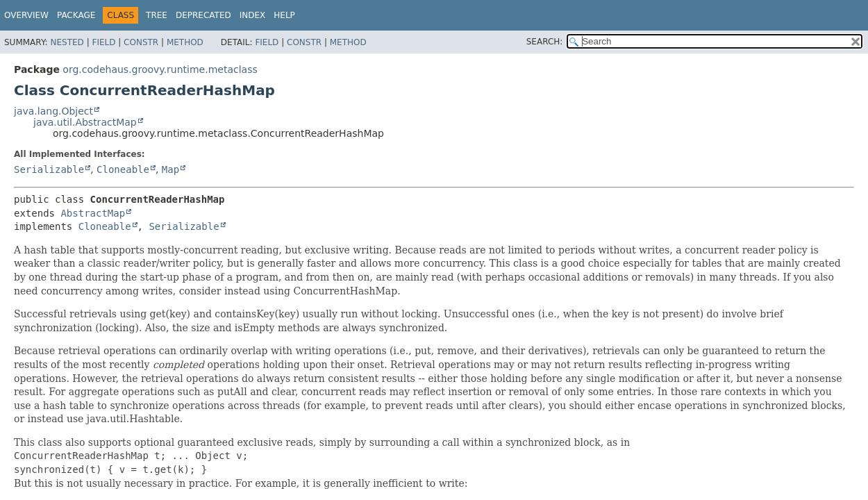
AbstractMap (93, 213)
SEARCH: (545, 42)
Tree (157, 15)
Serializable (49, 169)
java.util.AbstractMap (85, 122)
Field (103, 42)
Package (76, 15)
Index (253, 15)
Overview (26, 15)
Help (284, 15)
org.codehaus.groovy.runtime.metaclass (160, 69)
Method (185, 42)
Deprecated (203, 15)
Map (170, 169)
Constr (141, 42)
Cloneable (123, 169)
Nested (67, 42)
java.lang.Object (53, 111)
